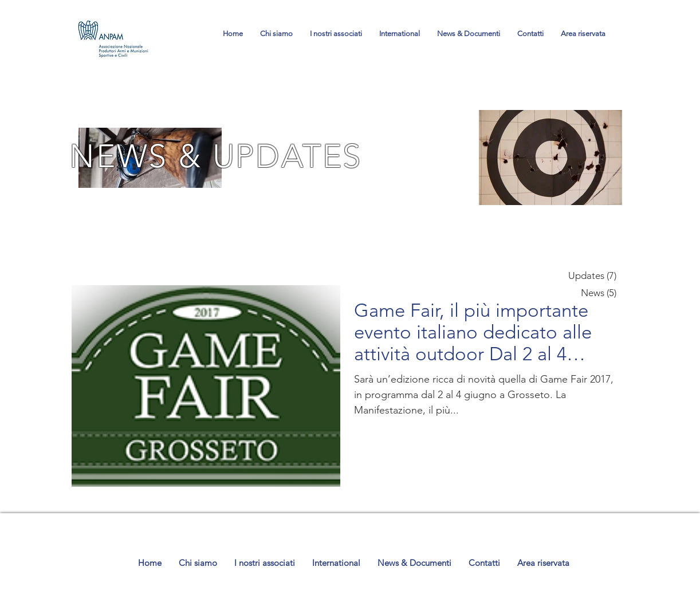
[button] (469, 34)
